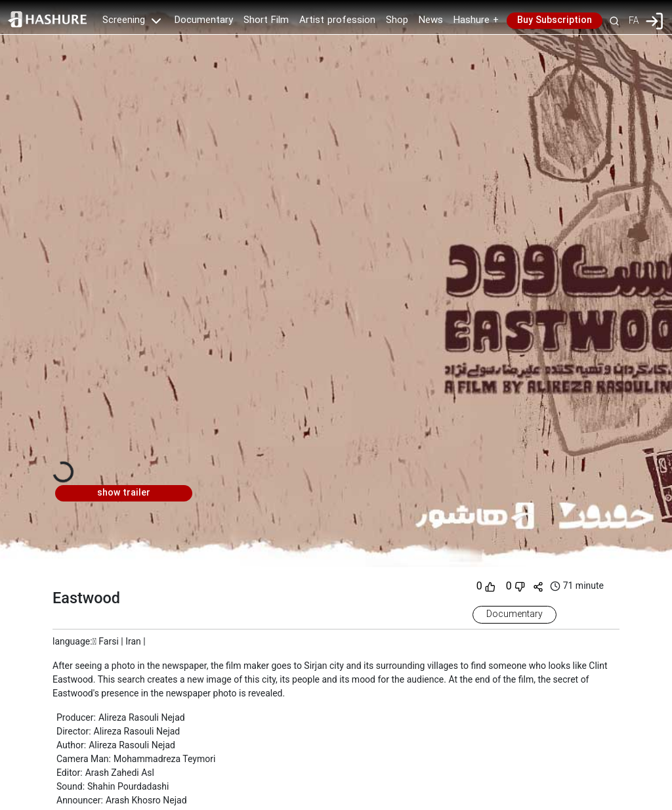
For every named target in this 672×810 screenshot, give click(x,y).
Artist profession (337, 20)
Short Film (266, 20)
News (431, 20)
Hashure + (476, 20)
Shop (397, 20)
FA (634, 20)
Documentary (204, 20)
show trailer (124, 493)
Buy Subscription (555, 20)
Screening (133, 20)
